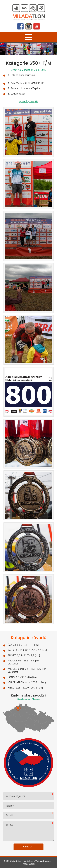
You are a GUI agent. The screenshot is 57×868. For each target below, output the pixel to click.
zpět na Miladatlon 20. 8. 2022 (28, 70)
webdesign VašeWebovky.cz (38, 861)
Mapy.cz (36, 699)
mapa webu (29, 864)
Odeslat (28, 847)
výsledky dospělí (28, 101)
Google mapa (24, 699)
